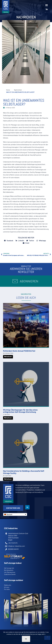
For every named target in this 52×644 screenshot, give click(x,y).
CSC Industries (11, 528)
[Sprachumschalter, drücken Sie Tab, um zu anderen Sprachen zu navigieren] (15, 514)
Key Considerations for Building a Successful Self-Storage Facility (24, 472)
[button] (47, 5)
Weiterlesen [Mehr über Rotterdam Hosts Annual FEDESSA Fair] (8, 357)
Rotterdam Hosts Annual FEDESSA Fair (19, 351)
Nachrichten (26, 17)
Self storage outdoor (14, 580)
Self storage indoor (13, 563)
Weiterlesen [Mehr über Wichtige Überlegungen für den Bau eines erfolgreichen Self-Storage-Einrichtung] (8, 418)
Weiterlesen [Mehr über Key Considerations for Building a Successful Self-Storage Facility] (8, 479)
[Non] (47, 638)
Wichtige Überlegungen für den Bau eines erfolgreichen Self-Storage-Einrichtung (20, 411)
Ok (26, 639)
